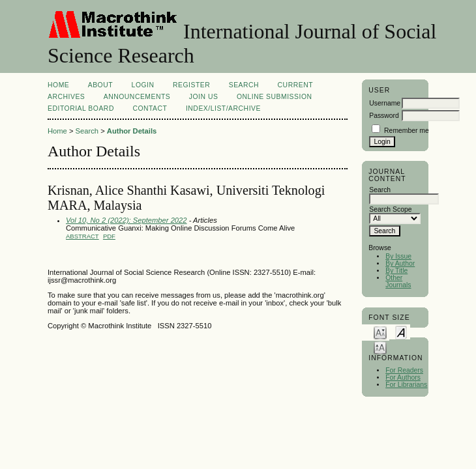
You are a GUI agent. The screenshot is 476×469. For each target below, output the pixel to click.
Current (295, 85)
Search (244, 85)
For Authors (403, 377)
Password (384, 116)
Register (191, 85)
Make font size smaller (380, 332)
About (100, 85)
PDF (109, 236)
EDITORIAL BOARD (81, 108)
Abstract (82, 236)
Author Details (132, 131)
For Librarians (406, 385)
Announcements (137, 97)
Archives (66, 97)
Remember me (407, 131)
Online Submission (275, 97)
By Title (396, 271)
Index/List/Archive (223, 108)
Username (385, 103)
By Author (400, 263)
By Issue (398, 256)
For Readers (404, 370)
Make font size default (401, 332)
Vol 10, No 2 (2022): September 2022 (126, 220)
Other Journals (398, 281)
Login (143, 85)
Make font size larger (380, 347)
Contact (150, 108)
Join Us (204, 97)
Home (58, 85)
